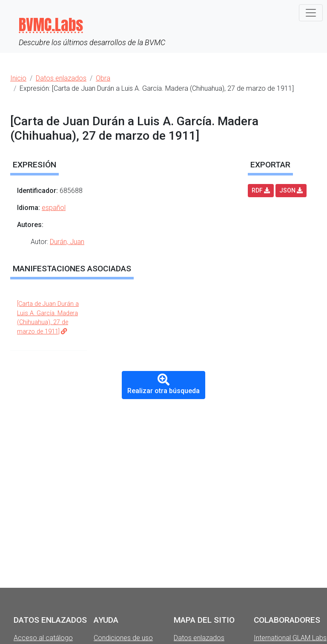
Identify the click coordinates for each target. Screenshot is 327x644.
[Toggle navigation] (311, 13)
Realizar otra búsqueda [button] (163, 384)
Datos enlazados (199, 638)
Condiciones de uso (123, 638)
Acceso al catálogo (43, 638)
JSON (291, 190)
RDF (261, 190)
